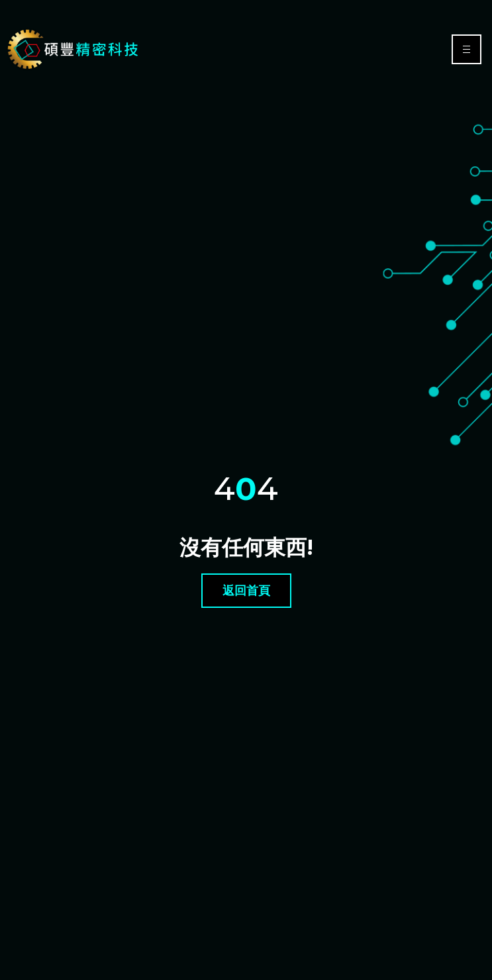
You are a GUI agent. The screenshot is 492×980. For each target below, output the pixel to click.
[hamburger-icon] (467, 49)
